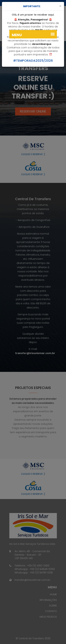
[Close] (60, 6)
